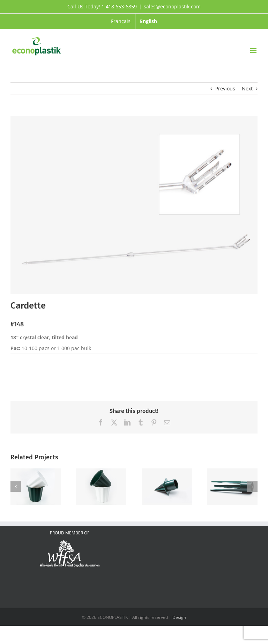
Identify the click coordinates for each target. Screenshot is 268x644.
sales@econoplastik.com (172, 6)
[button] (16, 487)
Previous (225, 88)
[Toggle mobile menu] (254, 50)
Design (179, 617)
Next (247, 88)
